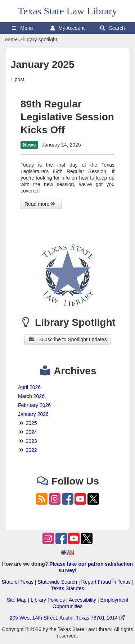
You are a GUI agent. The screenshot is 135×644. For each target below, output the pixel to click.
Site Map (17, 600)
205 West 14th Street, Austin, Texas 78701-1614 (64, 618)
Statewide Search (57, 582)
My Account (67, 28)
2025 (31, 423)
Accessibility (82, 600)
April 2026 (29, 387)
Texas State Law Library (68, 11)
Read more (41, 204)
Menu (22, 28)
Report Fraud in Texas (106, 582)
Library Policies (48, 600)
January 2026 (33, 414)
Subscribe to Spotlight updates (67, 339)
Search (112, 28)
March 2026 (31, 396)
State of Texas (17, 582)
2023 (31, 441)
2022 (31, 450)
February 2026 (34, 405)
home (11, 40)
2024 (31, 432)
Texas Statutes (68, 588)
